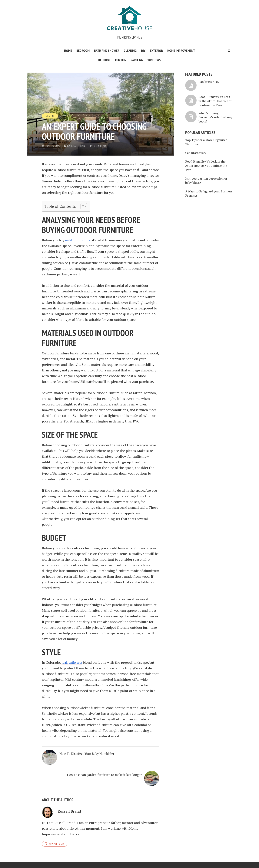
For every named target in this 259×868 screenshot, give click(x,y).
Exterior (156, 51)
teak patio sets (73, 662)
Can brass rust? (209, 82)
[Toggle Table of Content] (82, 206)
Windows (154, 60)
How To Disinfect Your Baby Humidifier (77, 758)
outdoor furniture (78, 240)
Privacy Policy (208, 858)
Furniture (50, 116)
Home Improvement (181, 51)
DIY (143, 51)
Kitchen (121, 60)
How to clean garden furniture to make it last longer (125, 760)
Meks (65, 858)
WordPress (91, 858)
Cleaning (130, 51)
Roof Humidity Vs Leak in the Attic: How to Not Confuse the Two (215, 101)
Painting (137, 60)
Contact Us (226, 858)
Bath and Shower (107, 51)
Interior (104, 60)
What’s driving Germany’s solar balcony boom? (215, 117)
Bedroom (83, 51)
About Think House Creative (181, 858)
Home (68, 51)
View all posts (56, 829)
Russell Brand (79, 146)
